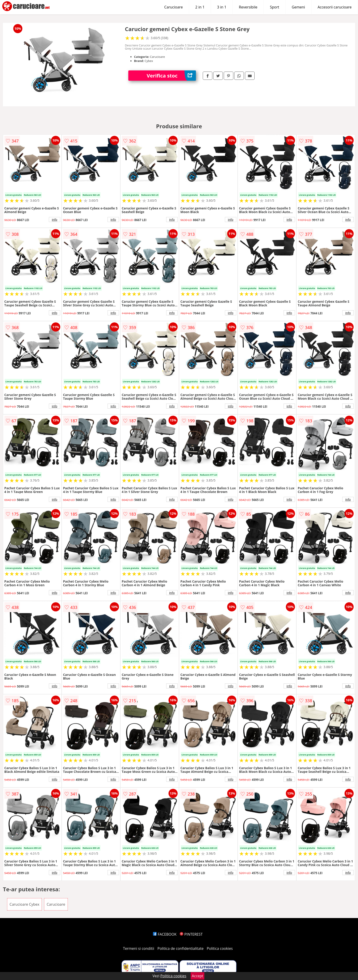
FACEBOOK (165, 934)
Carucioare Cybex (24, 904)
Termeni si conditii (139, 948)
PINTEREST (191, 934)
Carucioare (173, 7)
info (55, 220)
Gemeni (298, 7)
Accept (197, 976)
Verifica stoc (171, 76)
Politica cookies (220, 948)
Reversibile (248, 7)
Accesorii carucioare (335, 7)
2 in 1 (200, 7)
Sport (274, 7)
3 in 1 (222, 7)
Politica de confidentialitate (181, 948)
